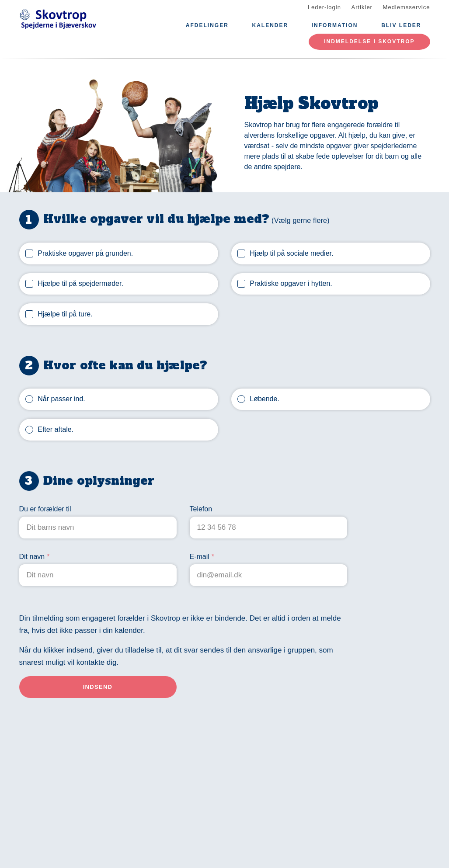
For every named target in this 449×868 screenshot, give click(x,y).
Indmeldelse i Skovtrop (369, 42)
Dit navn (32, 557)
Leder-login (324, 7)
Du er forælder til (45, 509)
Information (335, 25)
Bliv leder (401, 25)
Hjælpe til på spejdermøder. (80, 283)
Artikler (362, 7)
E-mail (200, 557)
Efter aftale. (56, 429)
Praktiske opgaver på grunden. (85, 253)
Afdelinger (207, 25)
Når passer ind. (61, 399)
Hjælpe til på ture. (65, 314)
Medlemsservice (407, 7)
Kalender (270, 25)
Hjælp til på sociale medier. (291, 253)
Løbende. (265, 399)
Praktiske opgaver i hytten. (291, 283)
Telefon (201, 509)
